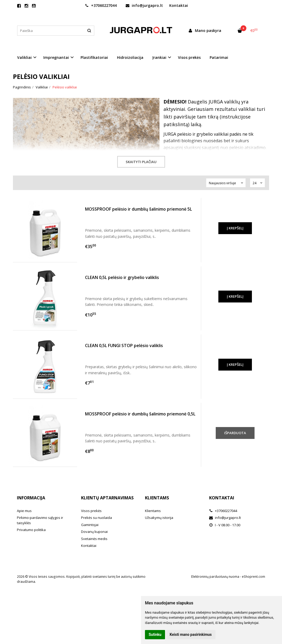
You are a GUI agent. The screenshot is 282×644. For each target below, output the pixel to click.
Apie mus (24, 511)
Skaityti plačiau (141, 162)
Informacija (31, 498)
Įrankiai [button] (159, 57)
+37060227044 (101, 5)
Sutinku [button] (155, 634)
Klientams (157, 498)
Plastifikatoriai (94, 57)
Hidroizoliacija (130, 57)
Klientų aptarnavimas (107, 498)
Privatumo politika (31, 530)
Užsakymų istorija (159, 518)
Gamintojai (90, 525)
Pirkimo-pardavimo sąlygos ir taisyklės (40, 520)
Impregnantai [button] (56, 57)
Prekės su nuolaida (97, 518)
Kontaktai (179, 5)
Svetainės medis (94, 539)
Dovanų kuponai (94, 532)
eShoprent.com (253, 577)
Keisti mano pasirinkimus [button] (191, 634)
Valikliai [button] (24, 57)
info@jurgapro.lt (144, 5)
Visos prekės (189, 57)
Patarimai (219, 57)
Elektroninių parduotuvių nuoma (215, 577)
